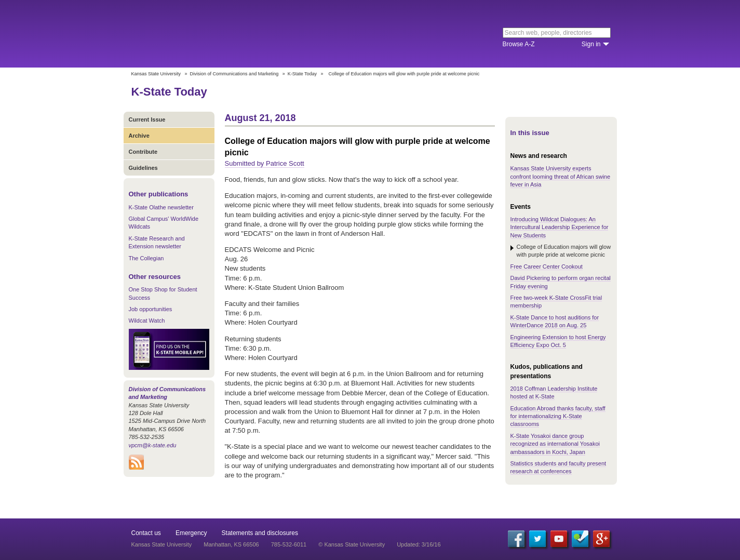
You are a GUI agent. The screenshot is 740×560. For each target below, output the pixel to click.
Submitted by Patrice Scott (265, 163)
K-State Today (302, 74)
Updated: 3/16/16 (419, 544)
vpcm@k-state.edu (153, 445)
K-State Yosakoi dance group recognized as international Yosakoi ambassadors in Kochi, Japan (555, 444)
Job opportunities (151, 309)
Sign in (591, 44)
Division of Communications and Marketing (234, 74)
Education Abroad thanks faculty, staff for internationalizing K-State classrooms (558, 416)
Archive (139, 136)
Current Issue (147, 119)
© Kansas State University (352, 544)
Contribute (143, 152)
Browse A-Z (519, 44)
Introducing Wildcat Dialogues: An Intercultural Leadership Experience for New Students (560, 227)
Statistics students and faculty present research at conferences (559, 467)
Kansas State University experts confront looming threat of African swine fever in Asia (561, 176)
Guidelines (143, 168)
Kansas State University (216, 34)
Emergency (191, 533)
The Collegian (146, 258)
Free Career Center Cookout (547, 266)
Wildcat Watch (147, 321)
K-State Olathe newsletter (161, 207)
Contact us (146, 533)
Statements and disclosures (260, 533)
